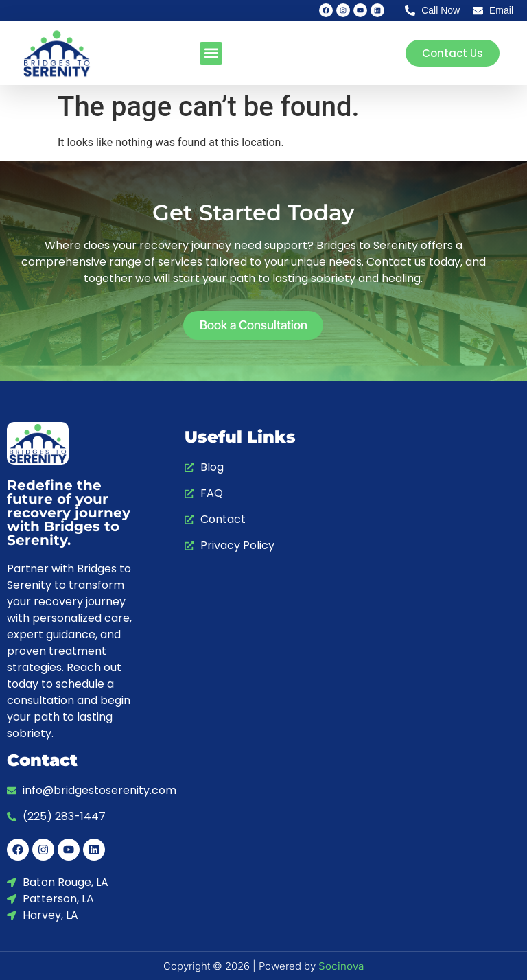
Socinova (341, 966)
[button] (211, 53)
